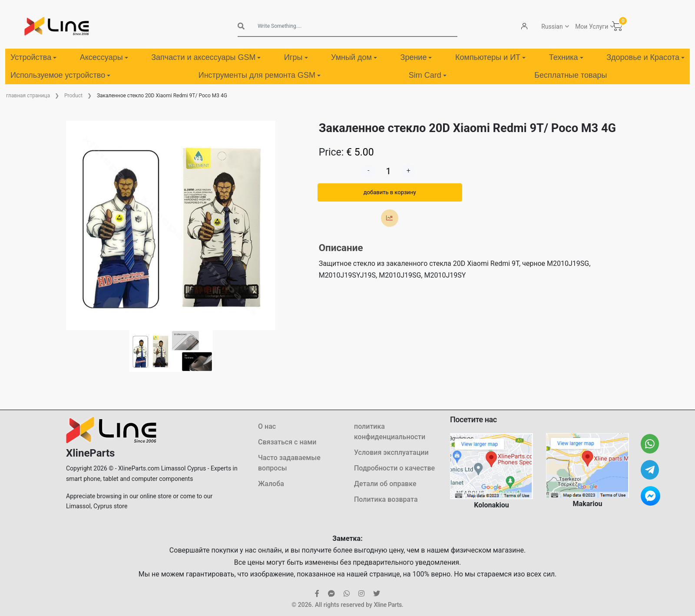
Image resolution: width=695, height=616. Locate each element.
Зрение (416, 57)
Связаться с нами (287, 442)
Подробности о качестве (394, 468)
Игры (296, 57)
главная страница (28, 96)
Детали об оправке (385, 484)
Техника (566, 57)
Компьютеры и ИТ (490, 57)
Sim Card (428, 75)
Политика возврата (386, 499)
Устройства (33, 57)
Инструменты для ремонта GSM (260, 75)
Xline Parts (387, 605)
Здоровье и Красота (645, 57)
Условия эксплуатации (391, 452)
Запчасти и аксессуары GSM (206, 57)
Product (73, 96)
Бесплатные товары (571, 75)
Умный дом (354, 57)
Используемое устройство (60, 75)
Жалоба (271, 484)
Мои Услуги (592, 26)
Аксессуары (104, 57)
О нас (267, 426)
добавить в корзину (390, 192)
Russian (552, 26)
